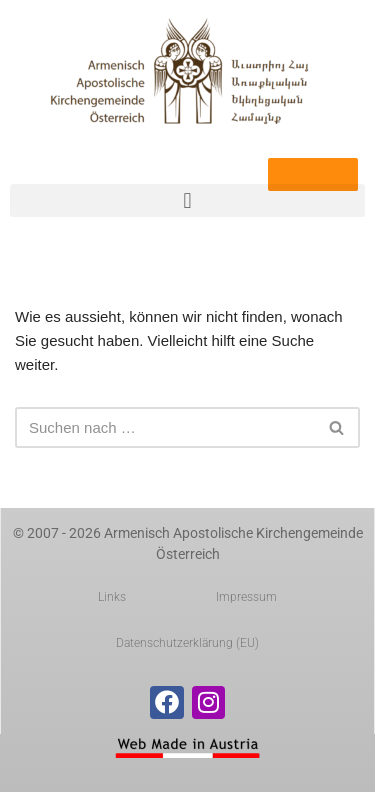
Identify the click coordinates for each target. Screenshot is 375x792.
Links (112, 597)
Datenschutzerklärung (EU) (187, 643)
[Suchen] (165, 427)
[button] (187, 200)
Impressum (246, 597)
